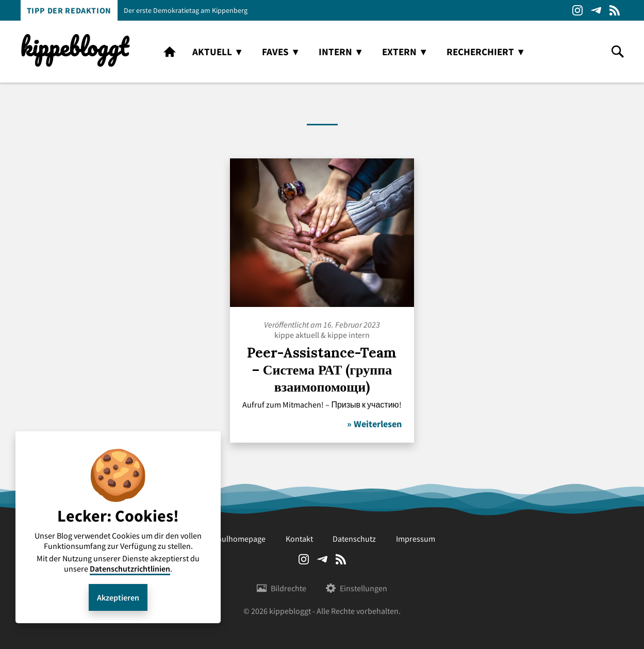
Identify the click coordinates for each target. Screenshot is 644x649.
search (618, 52)
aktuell (212, 52)
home (170, 52)
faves (275, 52)
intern (335, 52)
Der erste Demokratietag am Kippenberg (186, 10)
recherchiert (480, 52)
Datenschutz (354, 539)
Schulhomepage (237, 539)
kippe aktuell (297, 335)
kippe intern (349, 335)
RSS (615, 10)
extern (399, 52)
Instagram (577, 10)
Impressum (416, 539)
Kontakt (299, 539)
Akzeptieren (118, 597)
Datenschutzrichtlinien (130, 569)
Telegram (596, 10)
